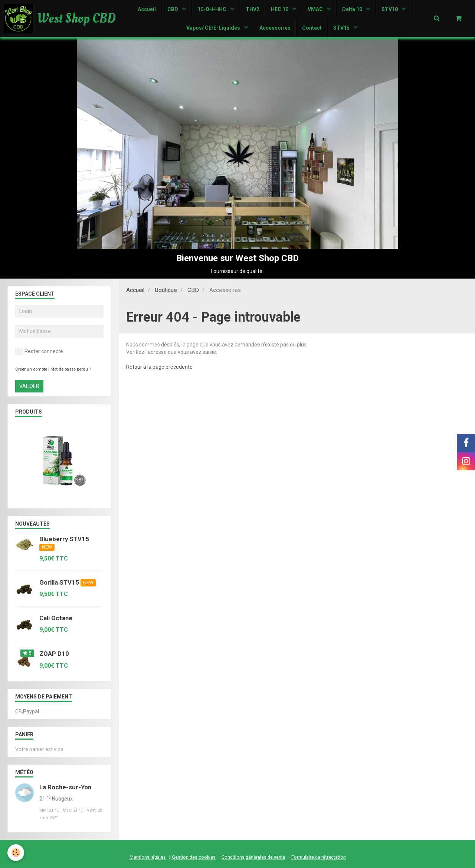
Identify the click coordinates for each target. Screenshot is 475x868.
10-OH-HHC (212, 9)
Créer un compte (31, 369)
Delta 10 (353, 9)
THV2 (253, 9)
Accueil (147, 9)
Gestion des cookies (194, 857)
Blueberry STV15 (64, 539)
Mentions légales (148, 857)
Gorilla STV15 (59, 582)
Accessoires (275, 28)
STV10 (390, 9)
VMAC (316, 9)
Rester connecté (39, 351)
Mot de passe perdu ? (71, 369)
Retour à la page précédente (159, 367)
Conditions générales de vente (253, 857)
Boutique (166, 290)
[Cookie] (16, 853)
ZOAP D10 (54, 654)
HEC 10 (280, 9)
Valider (29, 386)
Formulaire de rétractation (319, 857)
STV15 (342, 28)
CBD (173, 9)
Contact (312, 28)
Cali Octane (56, 618)
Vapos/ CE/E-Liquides (214, 28)
